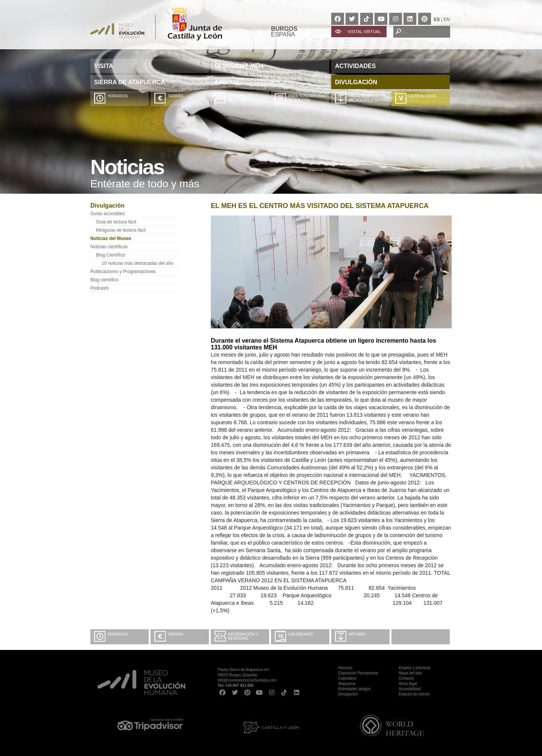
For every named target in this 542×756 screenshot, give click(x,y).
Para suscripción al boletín (307, 98)
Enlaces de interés (414, 694)
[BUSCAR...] (422, 32)
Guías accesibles (107, 214)
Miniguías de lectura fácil (121, 230)
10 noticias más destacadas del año (138, 263)
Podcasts (100, 288)
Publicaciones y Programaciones (123, 272)
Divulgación (348, 694)
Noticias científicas (109, 247)
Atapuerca (347, 684)
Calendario (301, 634)
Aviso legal (408, 684)
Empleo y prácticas (415, 668)
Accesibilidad (410, 689)
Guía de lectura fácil (116, 222)
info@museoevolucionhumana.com (247, 680)
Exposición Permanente (358, 673)
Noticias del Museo (111, 238)
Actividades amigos (355, 689)
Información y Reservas (243, 98)
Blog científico (104, 280)
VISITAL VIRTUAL (364, 32)
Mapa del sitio (411, 673)
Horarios (118, 96)
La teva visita (422, 96)
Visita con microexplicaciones (369, 98)
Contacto (406, 678)
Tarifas (176, 96)
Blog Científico (110, 255)
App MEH (357, 634)
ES (437, 20)
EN (447, 20)
